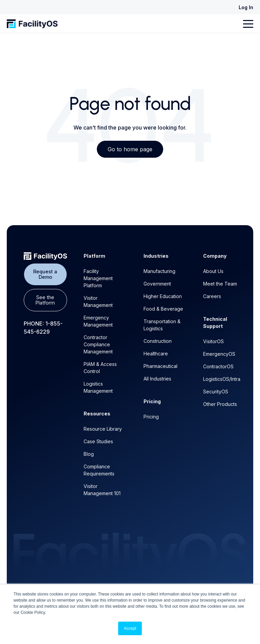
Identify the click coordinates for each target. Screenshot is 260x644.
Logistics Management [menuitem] (98, 387)
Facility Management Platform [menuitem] (98, 278)
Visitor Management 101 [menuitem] (102, 490)
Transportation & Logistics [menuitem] (162, 325)
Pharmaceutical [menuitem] (160, 366)
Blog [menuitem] (89, 454)
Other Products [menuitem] (220, 404)
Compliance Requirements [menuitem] (99, 470)
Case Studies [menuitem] (98, 441)
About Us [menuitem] (213, 271)
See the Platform (45, 300)
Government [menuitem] (157, 284)
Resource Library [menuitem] (103, 429)
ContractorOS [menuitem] (218, 366)
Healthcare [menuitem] (156, 354)
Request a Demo (45, 274)
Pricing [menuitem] (151, 417)
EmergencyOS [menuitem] (219, 354)
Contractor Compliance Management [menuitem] (98, 344)
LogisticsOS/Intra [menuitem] (222, 379)
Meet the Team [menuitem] (220, 284)
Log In (246, 7)
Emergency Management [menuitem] (98, 321)
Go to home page (130, 149)
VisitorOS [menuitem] (213, 341)
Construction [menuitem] (158, 341)
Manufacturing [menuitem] (159, 271)
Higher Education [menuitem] (163, 296)
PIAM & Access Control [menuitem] (100, 368)
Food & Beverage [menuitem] (163, 309)
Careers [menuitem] (212, 296)
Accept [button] (130, 628)
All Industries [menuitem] (157, 379)
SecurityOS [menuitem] (216, 392)
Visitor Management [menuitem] (98, 301)
